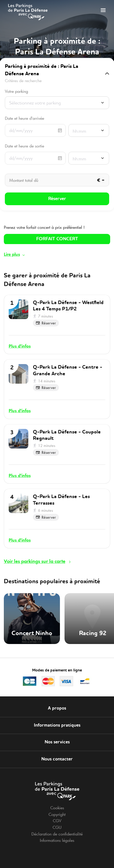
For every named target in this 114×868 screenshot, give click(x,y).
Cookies (57, 808)
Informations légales (57, 840)
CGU (57, 827)
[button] (57, 74)
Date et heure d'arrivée (24, 118)
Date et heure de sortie (24, 146)
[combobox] (57, 104)
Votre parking (16, 91)
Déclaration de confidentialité (57, 834)
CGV (57, 821)
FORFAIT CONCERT (57, 239)
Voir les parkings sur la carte (35, 561)
